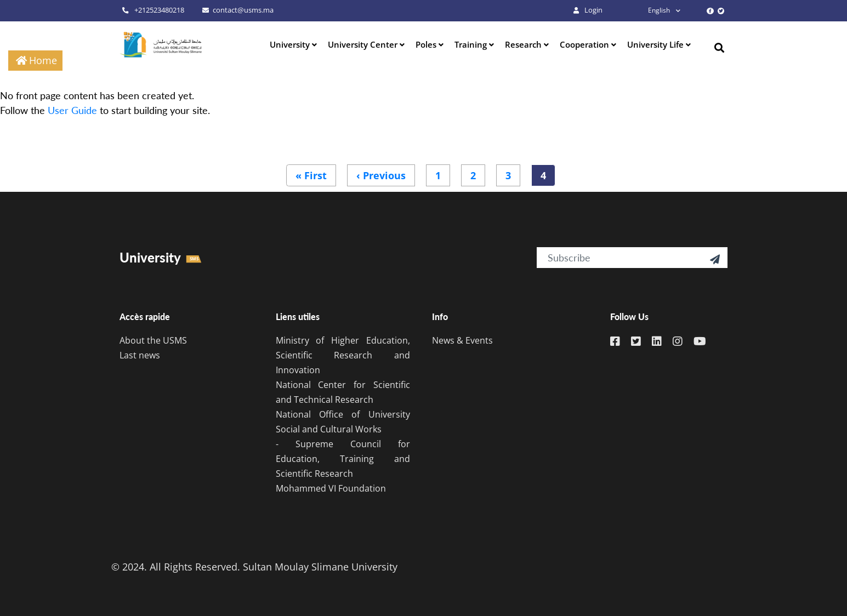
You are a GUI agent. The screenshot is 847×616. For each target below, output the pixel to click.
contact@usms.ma (238, 10)
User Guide (72, 110)
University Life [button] (656, 44)
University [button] (291, 44)
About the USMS (153, 340)
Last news (140, 355)
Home (43, 60)
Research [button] (524, 44)
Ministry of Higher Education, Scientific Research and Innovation (343, 355)
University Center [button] (364, 44)
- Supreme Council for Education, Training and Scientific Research (343, 459)
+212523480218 (153, 10)
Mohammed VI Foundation (331, 488)
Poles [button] (427, 44)
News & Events (462, 340)
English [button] (649, 10)
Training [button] (472, 44)
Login (588, 10)
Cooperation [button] (585, 44)
